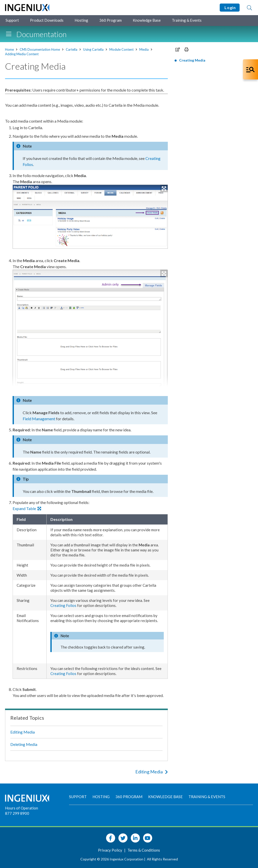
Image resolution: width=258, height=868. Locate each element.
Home (9, 49)
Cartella (72, 49)
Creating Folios (63, 605)
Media (144, 49)
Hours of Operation (22, 808)
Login (230, 7)
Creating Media (192, 60)
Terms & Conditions (144, 850)
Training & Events (187, 20)
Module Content (121, 49)
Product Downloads (47, 20)
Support (12, 20)
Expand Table (27, 508)
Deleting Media (24, 744)
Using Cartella (93, 49)
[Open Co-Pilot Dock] (250, 69)
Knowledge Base (147, 20)
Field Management (39, 419)
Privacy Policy (110, 850)
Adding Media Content (22, 54)
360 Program (110, 20)
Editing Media (23, 732)
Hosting (81, 20)
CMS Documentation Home (40, 49)
